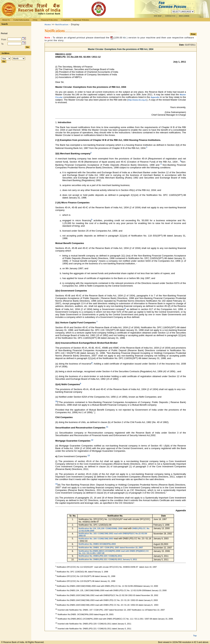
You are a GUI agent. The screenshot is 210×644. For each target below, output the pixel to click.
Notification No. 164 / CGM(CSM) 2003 (96, 539)
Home (48, 25)
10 (56, 401)
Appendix (155, 97)
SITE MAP (158, 16)
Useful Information (21, 20)
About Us (6, 20)
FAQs (35, 20)
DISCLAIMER (184, 16)
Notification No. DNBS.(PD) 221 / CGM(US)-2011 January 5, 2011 (108, 559)
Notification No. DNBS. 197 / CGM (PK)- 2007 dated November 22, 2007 (111, 547)
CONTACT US (170, 16)
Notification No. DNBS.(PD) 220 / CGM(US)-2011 (100, 556)
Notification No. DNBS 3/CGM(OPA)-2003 (97, 544)
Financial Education (49, 20)
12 (92, 440)
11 (107, 427)
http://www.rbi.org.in (137, 100)
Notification (62, 25)
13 (89, 456)
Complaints (66, 20)
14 (56, 484)
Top (195, 636)
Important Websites (81, 20)
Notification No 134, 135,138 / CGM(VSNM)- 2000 (101, 528)
